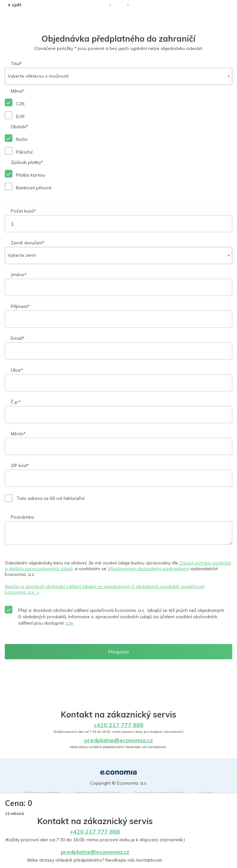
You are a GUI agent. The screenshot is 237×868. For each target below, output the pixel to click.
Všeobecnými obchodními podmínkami (148, 569)
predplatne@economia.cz (95, 852)
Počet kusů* (23, 211)
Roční (22, 139)
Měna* (18, 91)
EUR (20, 116)
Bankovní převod (34, 188)
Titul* (16, 64)
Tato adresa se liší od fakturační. (51, 498)
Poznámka (22, 517)
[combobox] (118, 76)
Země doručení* (28, 243)
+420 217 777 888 (95, 832)
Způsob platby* (27, 162)
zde (69, 623)
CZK (20, 104)
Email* (18, 338)
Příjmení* (20, 306)
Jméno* (19, 275)
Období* (20, 127)
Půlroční (24, 152)
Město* (18, 434)
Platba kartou (30, 175)
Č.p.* (16, 402)
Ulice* (17, 370)
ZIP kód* (20, 465)
